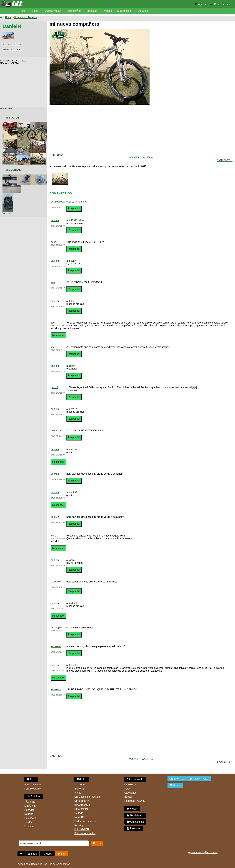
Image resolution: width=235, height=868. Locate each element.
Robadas (29, 810)
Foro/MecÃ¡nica (33, 789)
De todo (79, 813)
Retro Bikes (81, 817)
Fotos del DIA (82, 829)
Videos (108, 11)
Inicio (32, 854)
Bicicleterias (135, 815)
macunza (56, 431)
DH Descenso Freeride (87, 797)
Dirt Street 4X (82, 801)
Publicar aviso (199, 779)
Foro (22, 11)
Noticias (29, 814)
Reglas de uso (39, 864)
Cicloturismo (124, 11)
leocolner (56, 646)
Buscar (128, 797)
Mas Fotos (6, 109)
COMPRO (130, 785)
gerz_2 (55, 387)
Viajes (78, 793)
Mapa (47, 854)
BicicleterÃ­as (74, 11)
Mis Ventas (13, 170)
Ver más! (7, 213)
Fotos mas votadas (85, 833)
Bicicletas (92, 11)
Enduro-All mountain (86, 821)
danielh (55, 220)
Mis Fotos (12, 118)
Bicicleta (34, 796)
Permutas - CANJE (135, 801)
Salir (62, 854)
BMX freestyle (82, 805)
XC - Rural (80, 785)
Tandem (29, 822)
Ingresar (202, 4)
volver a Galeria (141, 158)
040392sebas (58, 202)
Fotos (35, 11)
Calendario (30, 818)
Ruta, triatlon (81, 809)
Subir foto (177, 779)
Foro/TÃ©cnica (33, 785)
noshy (54, 242)
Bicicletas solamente (26, 17)
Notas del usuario (12, 49)
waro (54, 536)
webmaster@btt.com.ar (203, 852)
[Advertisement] (24, 84)
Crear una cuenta (224, 4)
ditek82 (55, 474)
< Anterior (57, 155)
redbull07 (56, 582)
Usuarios (143, 11)
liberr (54, 323)
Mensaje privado (12, 44)
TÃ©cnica (30, 802)
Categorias (130, 793)
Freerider (29, 826)
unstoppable (58, 628)
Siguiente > (225, 160)
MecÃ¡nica (30, 806)
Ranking (79, 825)
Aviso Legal (24, 864)
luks (53, 282)
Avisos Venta (52, 11)
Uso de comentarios (59, 864)
